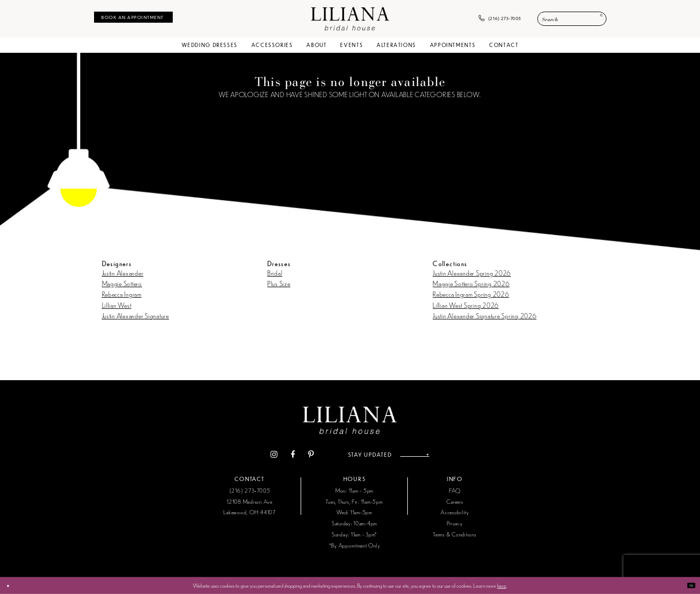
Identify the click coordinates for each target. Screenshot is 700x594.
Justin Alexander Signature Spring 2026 (484, 315)
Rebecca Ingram (122, 294)
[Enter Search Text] (572, 19)
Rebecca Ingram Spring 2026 (471, 294)
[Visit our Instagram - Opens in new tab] (256, 455)
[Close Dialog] (12, 586)
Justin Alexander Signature (136, 315)
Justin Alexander (123, 273)
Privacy (455, 523)
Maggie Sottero (122, 283)
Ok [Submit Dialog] (687, 585)
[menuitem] (133, 17)
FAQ (455, 490)
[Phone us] (500, 19)
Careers (455, 501)
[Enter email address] (415, 455)
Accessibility (455, 512)
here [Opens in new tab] (502, 585)
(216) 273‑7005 (250, 490)
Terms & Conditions (455, 534)
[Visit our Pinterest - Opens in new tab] (293, 455)
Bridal (275, 273)
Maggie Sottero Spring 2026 (471, 283)
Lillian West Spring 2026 (466, 305)
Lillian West (117, 305)
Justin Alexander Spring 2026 (472, 273)
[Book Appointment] (133, 17)
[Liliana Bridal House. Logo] (350, 18)
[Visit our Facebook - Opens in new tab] (275, 455)
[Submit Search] (596, 19)
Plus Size (279, 283)
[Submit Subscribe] (443, 455)
